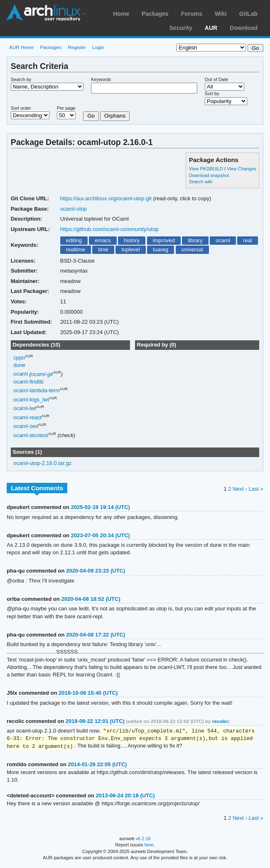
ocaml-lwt (25, 408)
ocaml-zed (26, 426)
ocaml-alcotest (31, 435)
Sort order (21, 108)
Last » (256, 489)
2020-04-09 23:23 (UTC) (96, 571)
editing (74, 240)
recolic (220, 721)
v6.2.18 (143, 840)
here (149, 846)
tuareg (161, 250)
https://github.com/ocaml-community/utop (109, 229)
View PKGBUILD (207, 169)
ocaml (223, 240)
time (103, 250)
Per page (66, 108)
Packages (155, 14)
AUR (211, 28)
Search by (21, 79)
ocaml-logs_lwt (31, 400)
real (248, 240)
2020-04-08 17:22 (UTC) (96, 635)
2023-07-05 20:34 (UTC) (101, 535)
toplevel (131, 250)
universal (192, 250)
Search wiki (201, 182)
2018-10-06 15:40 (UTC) (88, 693)
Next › (240, 489)
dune (19, 365)
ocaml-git (42, 374)
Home (121, 14)
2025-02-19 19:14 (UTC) (101, 507)
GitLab (248, 14)
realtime (76, 250)
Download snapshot (209, 175)
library (195, 240)
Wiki (221, 14)
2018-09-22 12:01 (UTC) (95, 721)
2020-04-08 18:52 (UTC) (91, 599)
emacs (103, 240)
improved (164, 240)
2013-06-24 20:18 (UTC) (125, 797)
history (132, 240)
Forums (192, 14)
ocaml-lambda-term (37, 390)
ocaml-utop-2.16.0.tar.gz (42, 463)
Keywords (101, 79)
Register (77, 47)
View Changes (242, 169)
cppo (19, 358)
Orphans (115, 116)
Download (244, 28)
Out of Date (216, 79)
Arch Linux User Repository (46, 12)
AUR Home (21, 47)
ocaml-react (27, 417)
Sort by (212, 93)
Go (91, 116)
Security (181, 28)
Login (98, 47)
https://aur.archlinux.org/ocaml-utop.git (106, 198)
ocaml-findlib (28, 382)
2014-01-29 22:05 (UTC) (97, 766)
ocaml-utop (74, 209)
